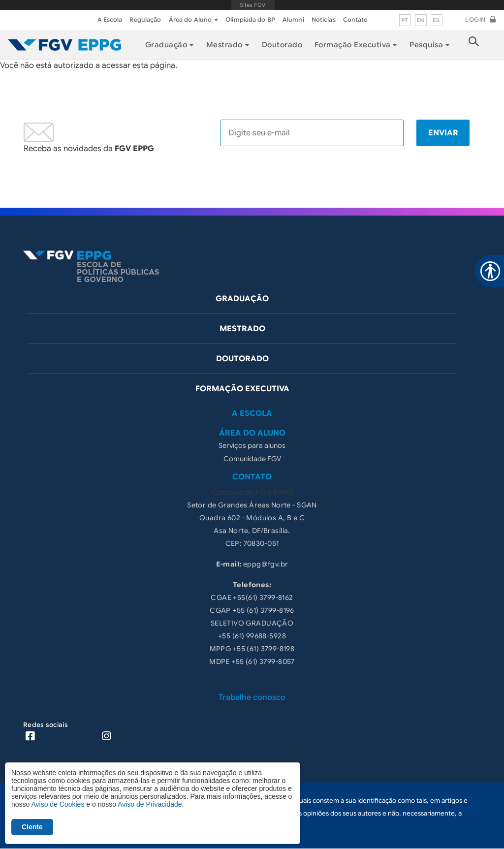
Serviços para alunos (252, 445)
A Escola (110, 19)
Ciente (32, 827)
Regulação (145, 19)
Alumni (293, 19)
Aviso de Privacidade (150, 804)
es (436, 20)
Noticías (324, 19)
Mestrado (242, 329)
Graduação (242, 299)
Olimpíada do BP (250, 19)
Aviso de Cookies (58, 804)
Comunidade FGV (252, 459)
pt (405, 20)
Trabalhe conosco (252, 697)
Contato (356, 19)
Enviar (443, 133)
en (421, 20)
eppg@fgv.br (266, 564)
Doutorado (282, 45)
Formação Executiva (353, 45)
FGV (253, 5)
